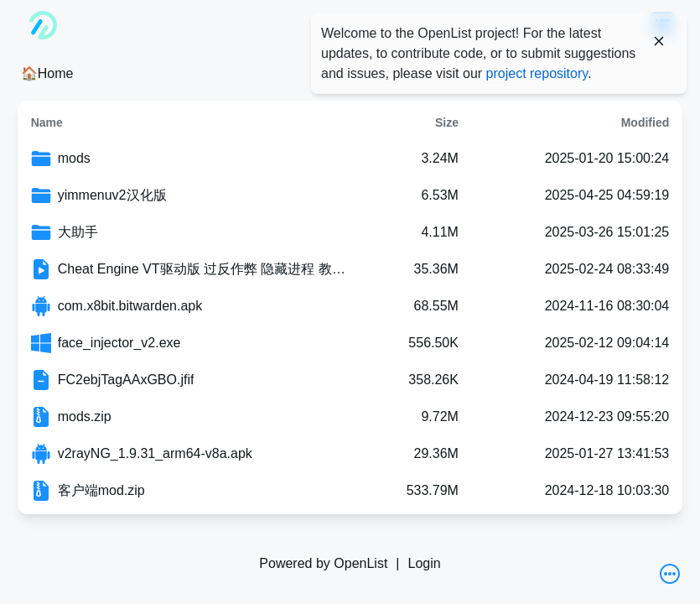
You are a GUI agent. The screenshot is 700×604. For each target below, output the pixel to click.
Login (424, 563)
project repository (537, 73)
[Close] (659, 41)
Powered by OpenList (323, 563)
